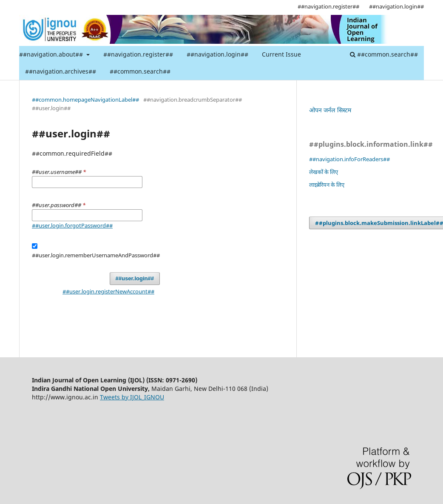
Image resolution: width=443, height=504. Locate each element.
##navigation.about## (52, 54)
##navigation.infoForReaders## (349, 159)
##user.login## (135, 278)
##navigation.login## (217, 54)
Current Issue (281, 54)
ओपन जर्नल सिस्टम (330, 110)
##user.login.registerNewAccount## (108, 291)
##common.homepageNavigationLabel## (85, 100)
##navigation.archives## (61, 71)
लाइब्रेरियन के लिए (327, 185)
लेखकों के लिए (324, 172)
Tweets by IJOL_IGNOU (132, 397)
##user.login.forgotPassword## (72, 225)
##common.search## (140, 71)
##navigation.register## (138, 54)
